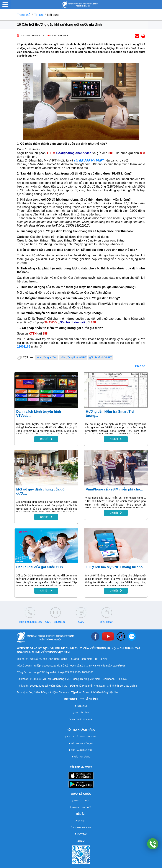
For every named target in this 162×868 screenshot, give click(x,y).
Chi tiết (46, 439)
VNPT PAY (81, 834)
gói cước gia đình (47, 357)
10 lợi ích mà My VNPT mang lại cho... (116, 567)
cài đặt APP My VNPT (89, 160)
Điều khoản (107, 622)
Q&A (81, 622)
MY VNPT (81, 821)
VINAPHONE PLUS (81, 827)
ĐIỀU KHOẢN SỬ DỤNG (81, 743)
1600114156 (37, 686)
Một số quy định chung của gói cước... (41, 491)
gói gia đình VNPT (101, 357)
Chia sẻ (140, 366)
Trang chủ (24, 15)
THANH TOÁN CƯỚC (81, 807)
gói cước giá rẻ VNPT (73, 357)
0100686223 (49, 666)
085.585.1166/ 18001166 (79, 672)
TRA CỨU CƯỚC (81, 801)
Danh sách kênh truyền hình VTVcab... (39, 414)
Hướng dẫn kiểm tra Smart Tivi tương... (110, 414)
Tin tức (39, 15)
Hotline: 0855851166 (30, 622)
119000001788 (39, 679)
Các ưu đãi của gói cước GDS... (41, 567)
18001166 (24, 347)
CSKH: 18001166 (55, 622)
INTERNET (81, 706)
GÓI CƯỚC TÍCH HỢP (81, 719)
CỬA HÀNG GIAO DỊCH (81, 750)
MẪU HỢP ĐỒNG (81, 757)
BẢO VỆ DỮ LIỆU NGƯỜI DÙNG (81, 737)
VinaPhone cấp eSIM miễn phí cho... (114, 489)
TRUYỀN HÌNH (81, 713)
